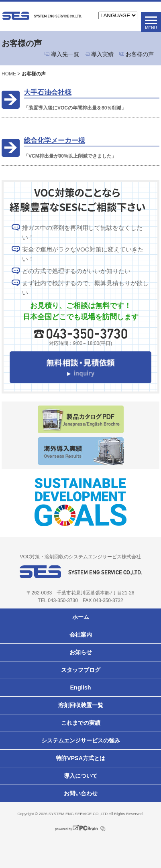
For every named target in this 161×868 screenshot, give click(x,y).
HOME (9, 74)
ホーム (81, 617)
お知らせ (81, 652)
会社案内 (81, 635)
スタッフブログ (81, 670)
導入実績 (102, 54)
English (81, 688)
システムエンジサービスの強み (81, 740)
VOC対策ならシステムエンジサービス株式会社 (42, 16)
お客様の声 (140, 54)
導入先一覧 (65, 54)
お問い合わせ (81, 793)
